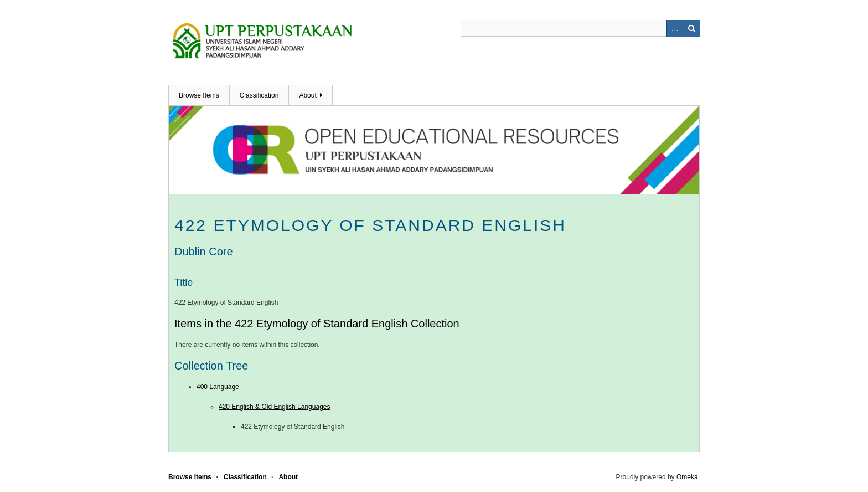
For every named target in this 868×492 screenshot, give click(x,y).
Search (691, 28)
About (308, 95)
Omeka (687, 477)
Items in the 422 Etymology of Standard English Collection (317, 324)
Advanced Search (675, 28)
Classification (259, 95)
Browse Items (199, 95)
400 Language (218, 387)
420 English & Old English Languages (274, 407)
